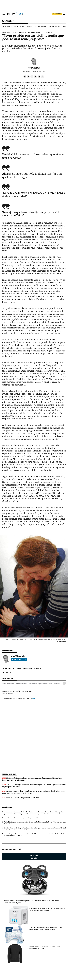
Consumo (51, 27)
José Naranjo (34, 68)
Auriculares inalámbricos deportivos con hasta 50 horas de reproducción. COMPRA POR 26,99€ (32, 902)
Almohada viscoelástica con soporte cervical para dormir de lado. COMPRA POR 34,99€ (45, 928)
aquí (34, 698)
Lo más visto (7, 807)
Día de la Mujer (7, 27)
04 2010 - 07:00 (38, 71)
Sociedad (8, 21)
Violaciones (33, 684)
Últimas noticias (9, 774)
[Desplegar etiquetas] (64, 683)
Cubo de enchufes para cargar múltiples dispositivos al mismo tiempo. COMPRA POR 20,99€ (47, 909)
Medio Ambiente (27, 27)
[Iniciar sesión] (64, 14)
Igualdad (37, 27)
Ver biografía (19, 660)
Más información (7, 693)
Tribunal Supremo (8, 684)
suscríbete (57, 14)
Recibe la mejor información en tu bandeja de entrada (23, 668)
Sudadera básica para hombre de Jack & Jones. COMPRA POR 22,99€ (45, 948)
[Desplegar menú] (4, 14)
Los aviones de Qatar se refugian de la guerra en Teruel (22, 818)
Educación (17, 27)
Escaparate (34, 857)
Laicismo (58, 27)
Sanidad (44, 27)
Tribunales (57, 684)
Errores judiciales (22, 684)
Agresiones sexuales (45, 684)
